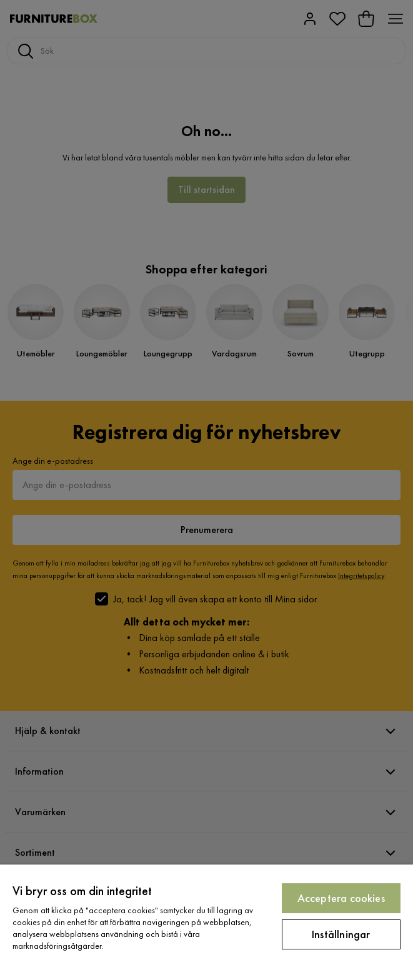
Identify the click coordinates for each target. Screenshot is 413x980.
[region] (206, 922)
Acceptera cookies (341, 898)
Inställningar (341, 934)
